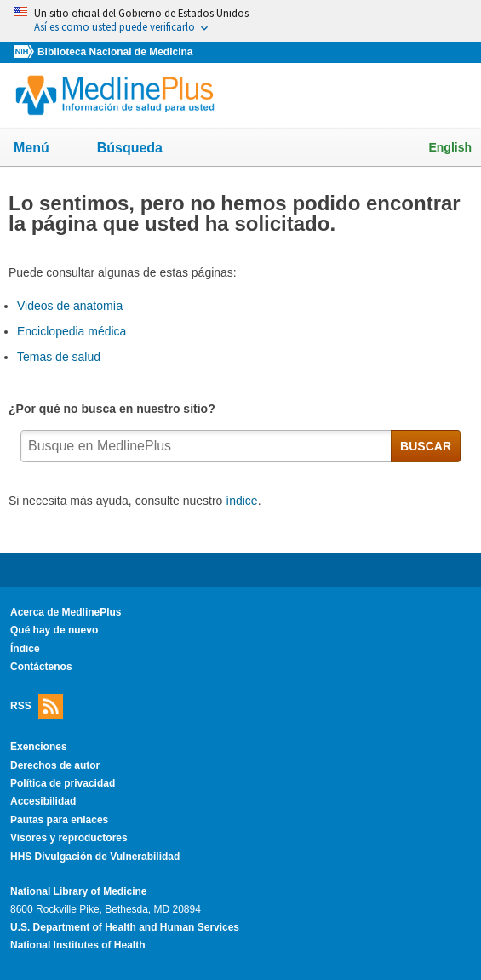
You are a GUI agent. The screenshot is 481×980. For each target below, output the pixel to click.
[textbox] (206, 446)
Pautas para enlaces (59, 820)
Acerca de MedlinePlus (66, 612)
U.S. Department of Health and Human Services (125, 927)
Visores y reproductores (69, 838)
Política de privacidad (63, 783)
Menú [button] (43, 149)
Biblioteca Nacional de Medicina (115, 52)
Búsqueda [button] (141, 153)
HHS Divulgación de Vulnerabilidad (95, 857)
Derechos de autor (55, 765)
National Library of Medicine (78, 891)
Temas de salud (59, 357)
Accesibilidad (43, 801)
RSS (37, 706)
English (450, 147)
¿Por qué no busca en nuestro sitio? (115, 409)
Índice (25, 649)
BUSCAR (426, 446)
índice (241, 501)
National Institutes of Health (77, 945)
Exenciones (39, 747)
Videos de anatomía (70, 306)
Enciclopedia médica (72, 331)
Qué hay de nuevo (54, 630)
